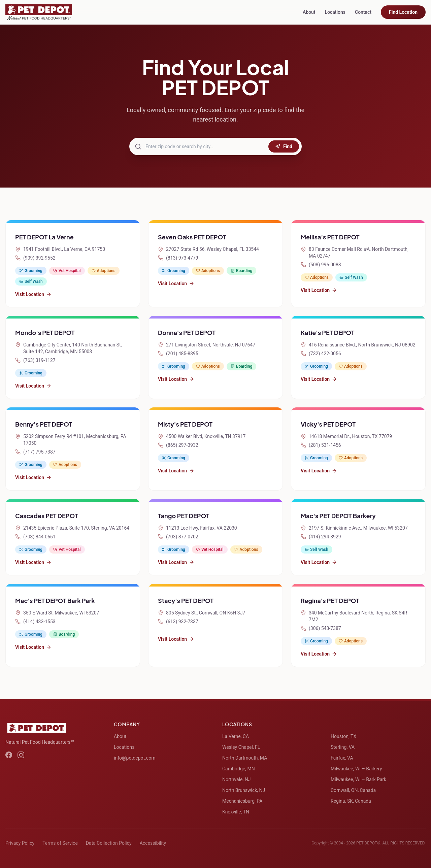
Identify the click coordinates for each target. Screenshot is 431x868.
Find (284, 146)
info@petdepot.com (135, 758)
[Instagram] (21, 755)
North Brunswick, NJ (244, 790)
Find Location (403, 12)
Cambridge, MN (239, 769)
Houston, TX (343, 736)
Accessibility (153, 843)
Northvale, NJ (236, 779)
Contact (363, 12)
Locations (335, 12)
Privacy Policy (20, 843)
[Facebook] (9, 755)
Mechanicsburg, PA (242, 801)
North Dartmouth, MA (245, 758)
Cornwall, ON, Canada (353, 790)
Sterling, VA (343, 747)
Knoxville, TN (236, 812)
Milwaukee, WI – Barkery (356, 769)
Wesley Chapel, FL (241, 747)
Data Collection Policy (109, 843)
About (309, 12)
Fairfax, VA (342, 758)
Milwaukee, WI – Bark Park (358, 779)
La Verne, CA (236, 736)
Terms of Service (60, 843)
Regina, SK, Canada (351, 801)
